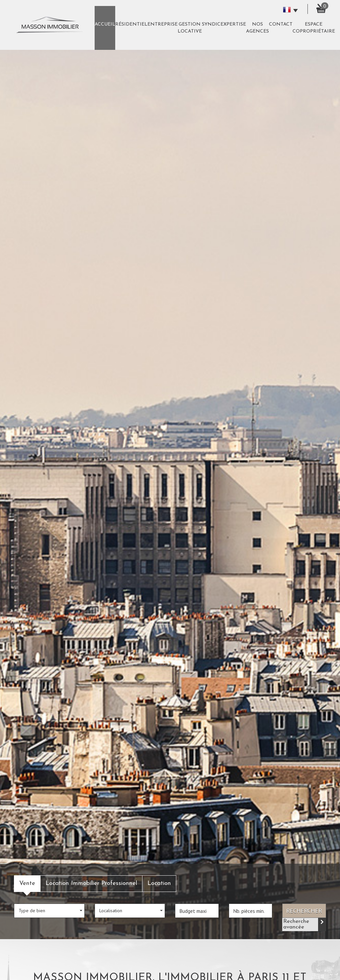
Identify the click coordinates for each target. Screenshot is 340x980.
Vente (27, 883)
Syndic (211, 24)
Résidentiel (131, 24)
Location (159, 883)
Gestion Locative (190, 28)
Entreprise (163, 24)
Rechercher (304, 911)
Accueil (105, 24)
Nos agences (257, 28)
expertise (233, 24)
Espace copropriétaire (314, 28)
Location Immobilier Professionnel (91, 883)
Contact (281, 24)
